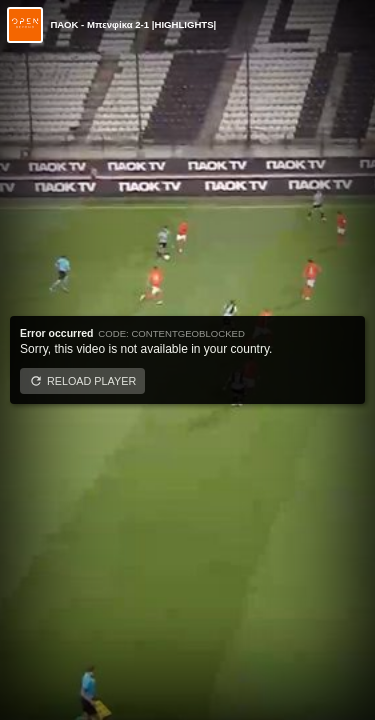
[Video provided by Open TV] (25, 25)
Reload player (91, 381)
